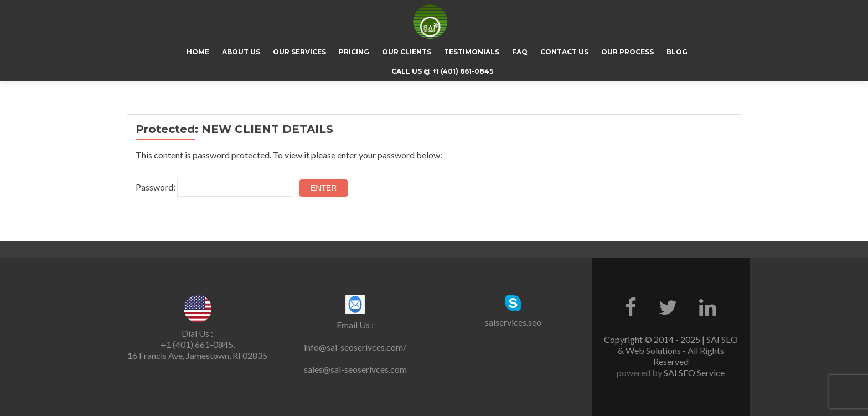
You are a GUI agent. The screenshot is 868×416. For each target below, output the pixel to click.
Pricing (354, 52)
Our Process (627, 52)
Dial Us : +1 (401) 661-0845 (197, 339)
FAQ (520, 52)
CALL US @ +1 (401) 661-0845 (442, 71)
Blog (677, 52)
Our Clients (407, 52)
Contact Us (564, 52)
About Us (241, 52)
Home (198, 52)
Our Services (299, 52)
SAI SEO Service (693, 373)
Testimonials (472, 52)
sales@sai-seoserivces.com (355, 369)
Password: (214, 188)
